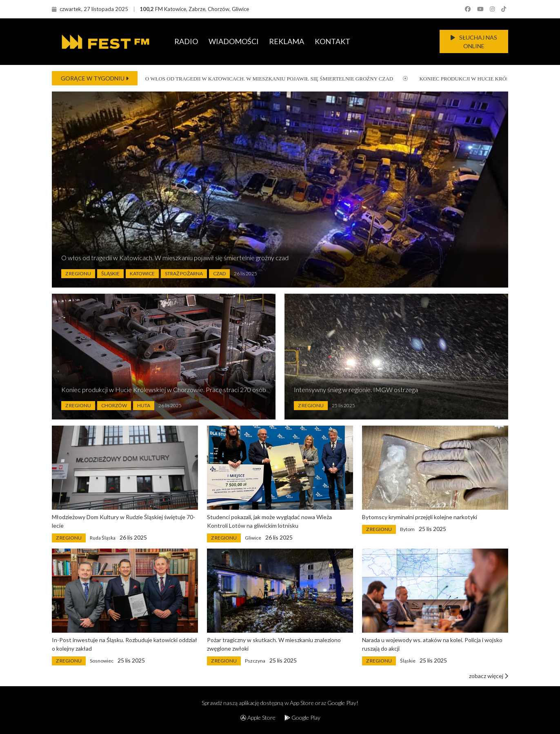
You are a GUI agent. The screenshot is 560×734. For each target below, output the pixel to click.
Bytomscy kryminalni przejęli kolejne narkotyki (420, 517)
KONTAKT (332, 41)
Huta (144, 405)
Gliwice (253, 538)
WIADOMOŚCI (234, 41)
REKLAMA (287, 41)
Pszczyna (255, 661)
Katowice (142, 273)
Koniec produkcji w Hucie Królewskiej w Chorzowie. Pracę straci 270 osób (164, 389)
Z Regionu (78, 273)
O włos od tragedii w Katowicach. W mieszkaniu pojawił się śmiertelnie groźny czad (263, 79)
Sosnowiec (102, 661)
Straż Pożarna (184, 273)
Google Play (302, 717)
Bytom (407, 529)
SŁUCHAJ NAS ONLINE (474, 42)
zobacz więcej (489, 676)
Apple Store (258, 717)
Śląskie (110, 273)
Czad (219, 273)
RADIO (186, 41)
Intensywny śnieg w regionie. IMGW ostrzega (356, 389)
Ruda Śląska (103, 538)
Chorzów (114, 405)
